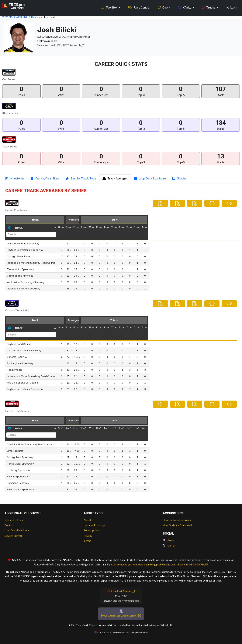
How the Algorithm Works (178, 520)
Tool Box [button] (110, 6)
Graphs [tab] (179, 178)
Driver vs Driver (13, 536)
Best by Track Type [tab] (81, 178)
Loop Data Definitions (17, 530)
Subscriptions (92, 530)
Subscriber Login (14, 520)
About (87, 520)
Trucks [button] (209, 6)
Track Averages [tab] (115, 178)
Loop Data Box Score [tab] (150, 178)
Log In (232, 6)
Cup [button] (163, 6)
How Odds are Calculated (177, 525)
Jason (168, 540)
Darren (169, 546)
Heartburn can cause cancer (121, 616)
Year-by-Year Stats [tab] (45, 178)
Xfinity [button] (185, 6)
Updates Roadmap (94, 525)
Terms (87, 541)
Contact (9, 525)
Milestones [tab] (15, 178)
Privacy (88, 536)
